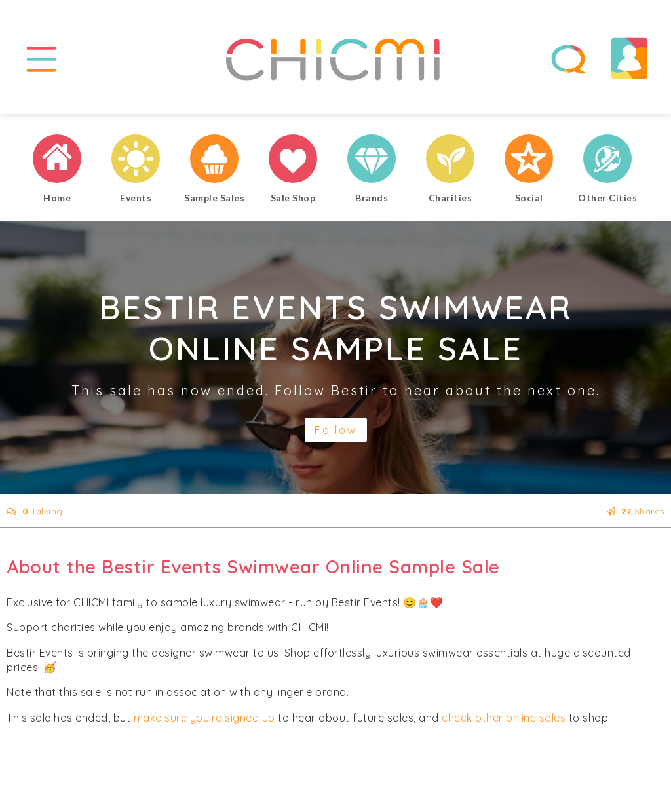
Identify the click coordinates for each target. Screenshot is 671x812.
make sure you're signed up (204, 720)
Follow (336, 432)
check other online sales (504, 720)
